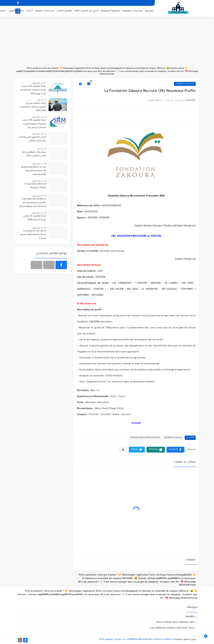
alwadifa (190, 616)
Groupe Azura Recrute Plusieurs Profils (35, 186)
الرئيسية (149, 11)
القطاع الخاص (64, 11)
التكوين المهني (16, 11)
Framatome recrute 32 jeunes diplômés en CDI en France (33, 235)
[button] (175, 450)
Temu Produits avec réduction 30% (175, 622)
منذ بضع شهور (38, 83)
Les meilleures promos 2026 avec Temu (172, 628)
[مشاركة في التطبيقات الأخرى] (123, 450)
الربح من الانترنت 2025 (86, 11)
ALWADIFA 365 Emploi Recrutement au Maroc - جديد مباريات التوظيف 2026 (136, 639)
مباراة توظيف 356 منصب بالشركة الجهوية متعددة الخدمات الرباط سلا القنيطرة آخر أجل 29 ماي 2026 (34, 124)
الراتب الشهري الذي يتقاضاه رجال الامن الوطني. (32, 139)
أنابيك (30, 11)
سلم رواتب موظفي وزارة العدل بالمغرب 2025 (34, 154)
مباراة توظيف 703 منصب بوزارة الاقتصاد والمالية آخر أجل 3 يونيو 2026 (33, 90)
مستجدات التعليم (45, 11)
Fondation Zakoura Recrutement (145, 438)
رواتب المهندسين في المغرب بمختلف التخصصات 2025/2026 (33, 107)
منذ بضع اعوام (38, 134)
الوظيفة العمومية (110, 11)
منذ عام (40, 100)
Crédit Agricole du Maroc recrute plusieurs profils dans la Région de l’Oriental (33, 203)
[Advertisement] (107, 43)
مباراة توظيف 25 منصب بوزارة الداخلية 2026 (34, 218)
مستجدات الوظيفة (132, 11)
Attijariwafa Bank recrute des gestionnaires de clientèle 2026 (34, 171)
